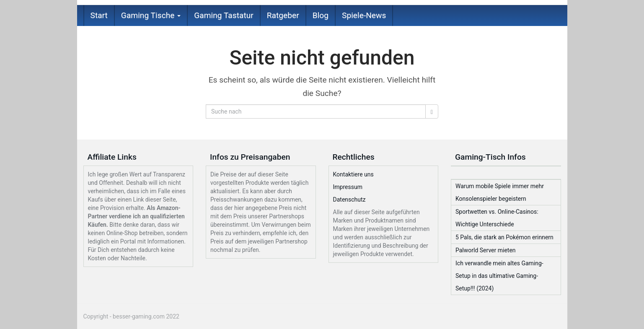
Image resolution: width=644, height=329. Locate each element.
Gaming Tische (151, 15)
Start (99, 15)
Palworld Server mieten (486, 250)
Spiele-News (364, 15)
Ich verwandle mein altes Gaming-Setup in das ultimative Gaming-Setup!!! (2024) (499, 276)
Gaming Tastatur (224, 15)
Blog (321, 15)
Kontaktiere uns (353, 174)
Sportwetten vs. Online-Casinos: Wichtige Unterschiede (497, 218)
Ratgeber (283, 15)
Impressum (348, 187)
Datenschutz (349, 199)
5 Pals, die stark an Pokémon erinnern (504, 237)
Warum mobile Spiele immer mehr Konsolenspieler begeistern (500, 192)
